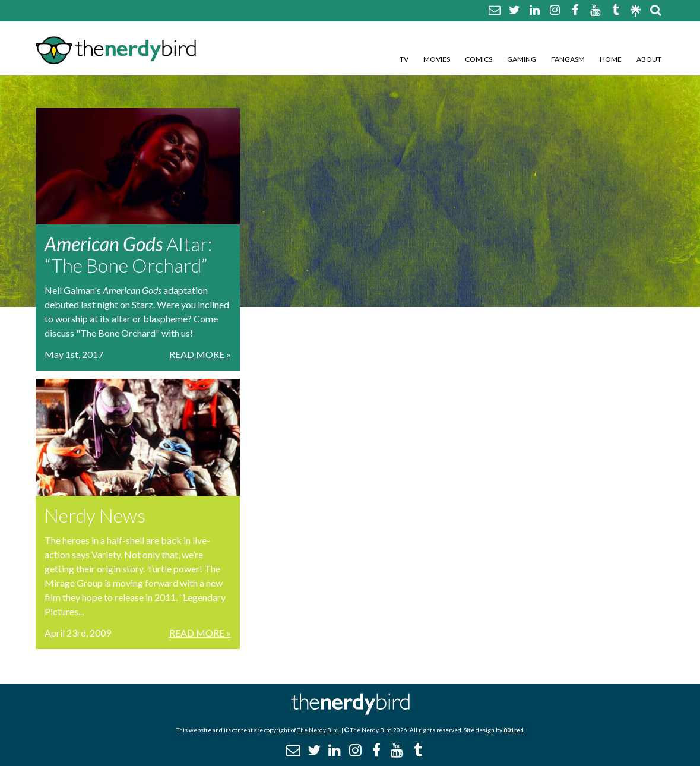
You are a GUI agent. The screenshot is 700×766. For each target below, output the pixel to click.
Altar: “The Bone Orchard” (128, 254)
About (649, 59)
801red (514, 730)
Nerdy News (95, 515)
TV (404, 59)
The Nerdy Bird (318, 730)
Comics (479, 59)
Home (611, 59)
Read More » (200, 354)
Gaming (522, 59)
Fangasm (568, 59)
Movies (437, 59)
